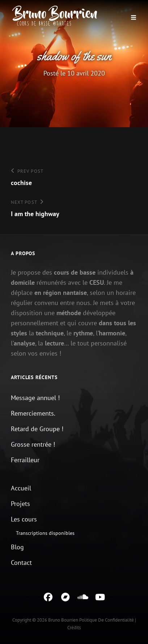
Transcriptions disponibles (45, 533)
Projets (20, 504)
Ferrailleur (25, 460)
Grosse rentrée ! (33, 444)
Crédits (74, 628)
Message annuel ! (35, 398)
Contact (21, 563)
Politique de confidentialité (107, 620)
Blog (17, 547)
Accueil (21, 488)
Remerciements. (33, 413)
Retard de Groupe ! (37, 429)
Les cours (24, 519)
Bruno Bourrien (63, 620)
